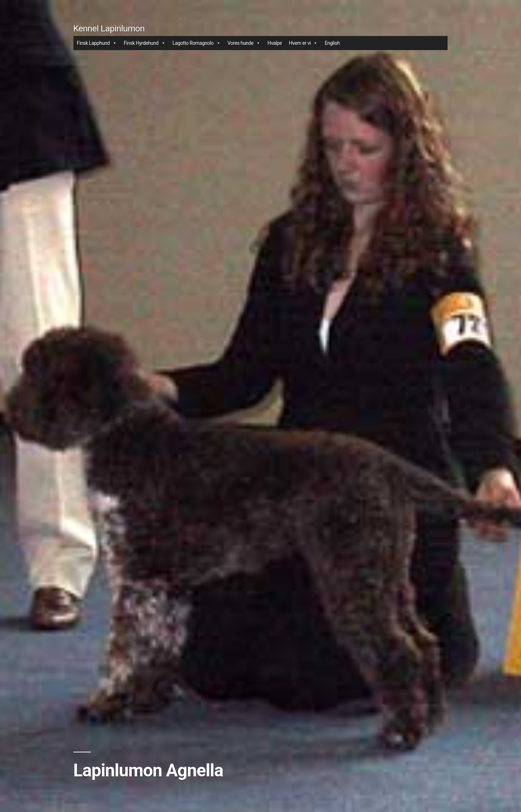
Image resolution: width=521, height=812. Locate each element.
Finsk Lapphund (97, 43)
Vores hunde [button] (244, 43)
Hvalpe (275, 43)
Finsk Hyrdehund (144, 43)
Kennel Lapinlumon (109, 28)
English (332, 43)
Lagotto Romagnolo (197, 43)
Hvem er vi (303, 43)
